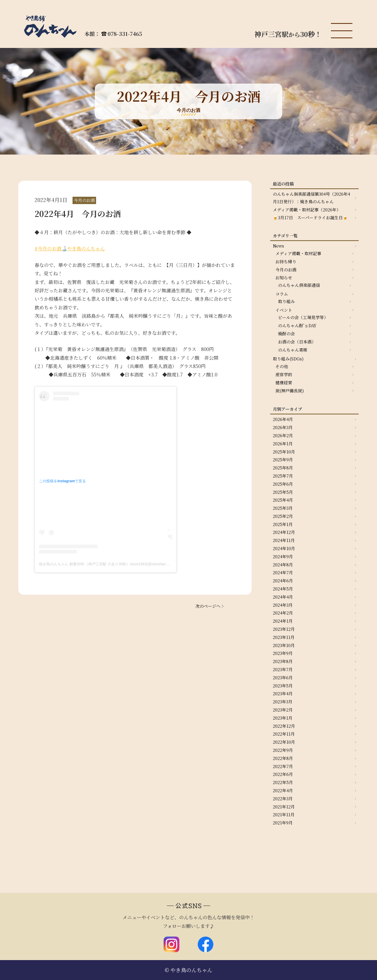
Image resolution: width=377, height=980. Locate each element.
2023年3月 (283, 702)
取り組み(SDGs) (288, 359)
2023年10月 (284, 645)
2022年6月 (283, 774)
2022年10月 (284, 742)
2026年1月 (283, 444)
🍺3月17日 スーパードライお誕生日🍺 (310, 218)
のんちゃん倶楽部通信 (299, 285)
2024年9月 (283, 557)
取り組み (286, 301)
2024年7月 (283, 573)
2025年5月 (283, 492)
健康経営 (284, 383)
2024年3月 (283, 605)
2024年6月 (283, 581)
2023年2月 (283, 710)
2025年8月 (283, 468)
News (278, 246)
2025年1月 (283, 524)
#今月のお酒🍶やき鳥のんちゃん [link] (70, 248)
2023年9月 (283, 653)
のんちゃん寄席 (293, 350)
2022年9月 (283, 750)
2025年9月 (283, 460)
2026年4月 (283, 419)
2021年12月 (284, 807)
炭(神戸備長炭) (290, 391)
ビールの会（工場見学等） (303, 317)
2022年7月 (283, 766)
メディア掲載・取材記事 (298, 253)
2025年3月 (283, 508)
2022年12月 (284, 726)
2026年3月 (283, 427)
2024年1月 (283, 621)
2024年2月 (283, 613)
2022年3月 (283, 799)
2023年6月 (283, 678)
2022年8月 (283, 758)
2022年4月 (283, 790)
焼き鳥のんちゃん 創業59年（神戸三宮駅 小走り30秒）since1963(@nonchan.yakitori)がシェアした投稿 (124, 564)
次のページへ (208, 606)
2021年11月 (284, 815)
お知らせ (284, 278)
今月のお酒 (286, 270)
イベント (284, 310)
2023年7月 (283, 669)
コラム (282, 294)
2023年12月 (284, 629)
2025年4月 (283, 500)
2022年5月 (283, 782)
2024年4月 (283, 597)
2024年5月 (283, 589)
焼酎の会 (286, 334)
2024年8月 (283, 565)
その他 (282, 366)
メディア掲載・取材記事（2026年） (307, 210)
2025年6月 (283, 484)
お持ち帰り (286, 262)
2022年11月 (284, 734)
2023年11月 (284, 637)
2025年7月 (283, 476)
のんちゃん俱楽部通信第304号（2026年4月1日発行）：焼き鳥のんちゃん (311, 198)
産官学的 (284, 374)
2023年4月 (283, 694)
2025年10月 (284, 452)
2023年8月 (283, 661)
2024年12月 (284, 532)
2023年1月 (283, 718)
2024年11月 (284, 540)
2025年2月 (283, 516)
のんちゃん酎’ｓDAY (297, 325)
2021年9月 (283, 823)
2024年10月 (284, 548)
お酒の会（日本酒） (297, 342)
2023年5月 (283, 686)
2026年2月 (283, 436)
